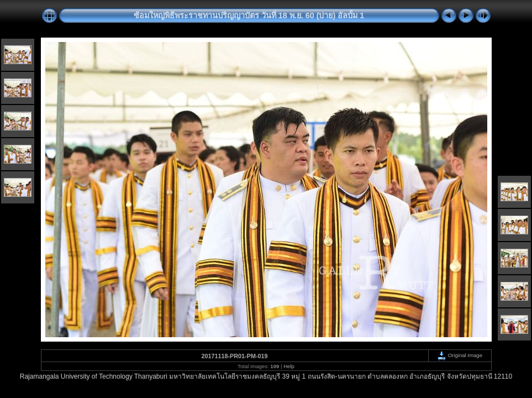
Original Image (460, 355)
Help (289, 366)
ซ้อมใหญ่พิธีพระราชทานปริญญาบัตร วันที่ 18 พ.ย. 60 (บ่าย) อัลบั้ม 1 (249, 15)
